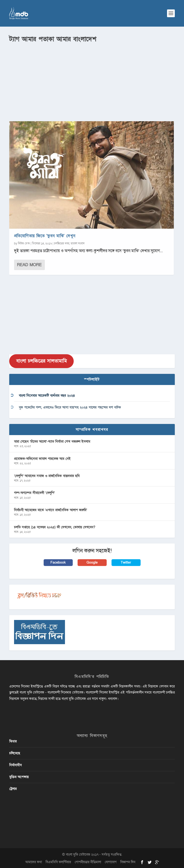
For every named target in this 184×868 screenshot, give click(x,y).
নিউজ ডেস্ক (24, 243)
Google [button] (92, 562)
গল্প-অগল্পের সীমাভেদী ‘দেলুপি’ (34, 493)
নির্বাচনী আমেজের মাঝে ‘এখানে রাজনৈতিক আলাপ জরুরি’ (51, 510)
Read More (29, 265)
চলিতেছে (15, 753)
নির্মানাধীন (16, 765)
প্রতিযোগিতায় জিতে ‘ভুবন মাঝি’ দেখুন (45, 236)
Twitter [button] (126, 562)
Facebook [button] (58, 562)
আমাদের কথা (34, 862)
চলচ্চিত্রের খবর (62, 243)
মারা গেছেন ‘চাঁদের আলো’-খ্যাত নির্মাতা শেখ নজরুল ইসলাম (52, 442)
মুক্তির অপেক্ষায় (19, 777)
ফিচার (13, 741)
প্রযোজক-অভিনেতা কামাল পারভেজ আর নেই (42, 459)
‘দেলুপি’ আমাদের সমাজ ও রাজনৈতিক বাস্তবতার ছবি (47, 476)
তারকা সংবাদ (78, 243)
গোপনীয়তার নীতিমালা (88, 862)
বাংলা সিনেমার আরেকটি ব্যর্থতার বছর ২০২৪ (47, 396)
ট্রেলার (13, 789)
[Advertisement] (92, 80)
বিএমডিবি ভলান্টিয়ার (58, 862)
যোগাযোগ (111, 862)
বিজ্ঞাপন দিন (128, 862)
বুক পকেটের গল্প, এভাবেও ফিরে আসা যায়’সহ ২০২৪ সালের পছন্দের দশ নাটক (70, 407)
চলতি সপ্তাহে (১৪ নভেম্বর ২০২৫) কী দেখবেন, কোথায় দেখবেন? (55, 527)
